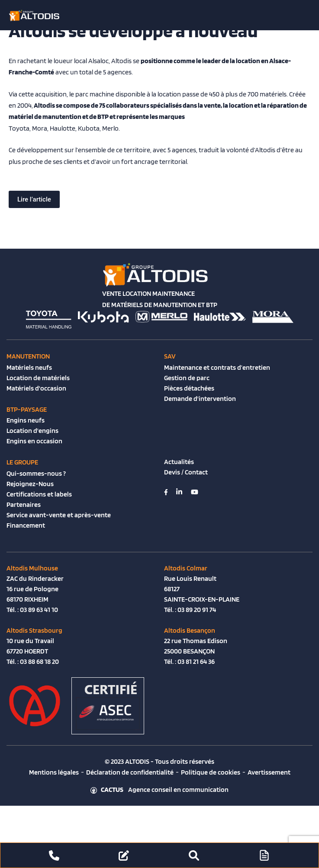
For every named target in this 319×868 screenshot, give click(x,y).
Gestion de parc (187, 378)
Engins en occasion (34, 441)
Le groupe (22, 462)
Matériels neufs (29, 367)
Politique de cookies (211, 772)
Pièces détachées (189, 388)
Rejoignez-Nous (30, 484)
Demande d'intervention (200, 399)
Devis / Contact (186, 472)
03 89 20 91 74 (197, 610)
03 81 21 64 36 (196, 661)
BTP (103, 117)
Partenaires (24, 504)
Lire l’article (34, 199)
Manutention (28, 356)
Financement (26, 525)
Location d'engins (32, 431)
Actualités (179, 462)
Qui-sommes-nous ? (36, 473)
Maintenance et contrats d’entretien (217, 367)
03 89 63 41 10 (39, 610)
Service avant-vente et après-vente (59, 515)
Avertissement (269, 772)
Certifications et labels (39, 494)
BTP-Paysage (27, 409)
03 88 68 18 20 (39, 661)
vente (212, 105)
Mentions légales (54, 772)
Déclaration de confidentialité (130, 772)
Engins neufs (26, 420)
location (241, 105)
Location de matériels (38, 378)
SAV (170, 356)
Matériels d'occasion (36, 388)
